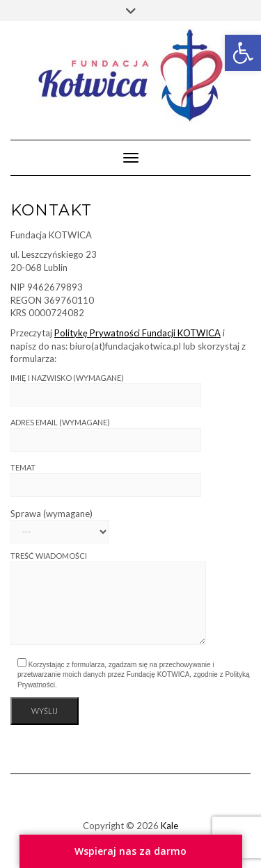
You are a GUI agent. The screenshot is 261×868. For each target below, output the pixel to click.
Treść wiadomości (108, 598)
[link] (243, 53)
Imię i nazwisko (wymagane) (106, 390)
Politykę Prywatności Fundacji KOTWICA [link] (137, 333)
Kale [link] (169, 826)
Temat (106, 480)
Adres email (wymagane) (106, 435)
